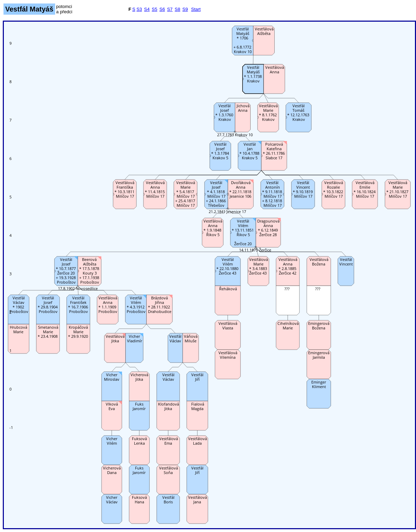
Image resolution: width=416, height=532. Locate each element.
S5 (155, 9)
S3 (139, 9)
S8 (178, 9)
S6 (162, 9)
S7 (170, 9)
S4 (147, 9)
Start (196, 9)
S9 (185, 9)
